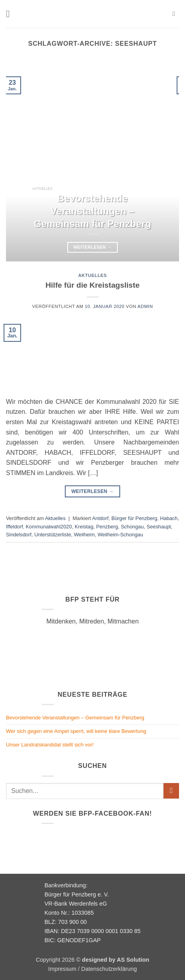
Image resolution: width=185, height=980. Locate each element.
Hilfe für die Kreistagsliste (92, 285)
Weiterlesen (92, 247)
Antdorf (100, 518)
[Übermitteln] (171, 791)
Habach (169, 518)
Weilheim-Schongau (120, 535)
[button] (11, 14)
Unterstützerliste (53, 535)
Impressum (62, 969)
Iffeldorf (14, 527)
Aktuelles (92, 275)
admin (145, 306)
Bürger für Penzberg (134, 518)
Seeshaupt (159, 527)
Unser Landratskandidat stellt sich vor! (50, 745)
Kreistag (84, 527)
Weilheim (84, 535)
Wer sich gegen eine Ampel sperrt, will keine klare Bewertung (76, 731)
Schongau (132, 527)
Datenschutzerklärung (109, 969)
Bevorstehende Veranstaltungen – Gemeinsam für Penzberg (92, 211)
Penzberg (107, 527)
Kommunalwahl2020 (49, 527)
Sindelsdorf (19, 535)
